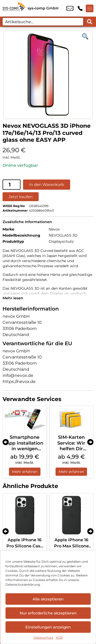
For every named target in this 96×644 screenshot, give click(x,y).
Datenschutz (43, 637)
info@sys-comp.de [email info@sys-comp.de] (70, 8)
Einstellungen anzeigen (48, 627)
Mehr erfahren (25, 472)
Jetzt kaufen (21, 197)
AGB (59, 637)
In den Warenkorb (47, 184)
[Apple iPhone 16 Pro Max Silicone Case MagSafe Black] (72, 515)
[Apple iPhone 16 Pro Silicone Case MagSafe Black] (25, 515)
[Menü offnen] (90, 8)
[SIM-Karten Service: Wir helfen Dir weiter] (72, 419)
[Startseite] (14, 8)
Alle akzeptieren (48, 599)
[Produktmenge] (12, 185)
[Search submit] (90, 22)
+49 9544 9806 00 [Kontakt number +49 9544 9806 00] (80, 8)
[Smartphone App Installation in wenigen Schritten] (25, 419)
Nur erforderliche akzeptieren (48, 613)
